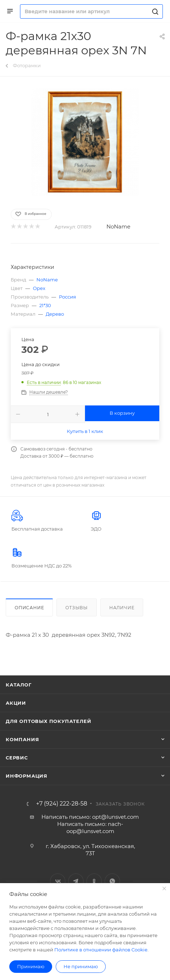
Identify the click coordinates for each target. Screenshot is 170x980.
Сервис (17, 758)
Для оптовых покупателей (48, 721)
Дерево (55, 314)
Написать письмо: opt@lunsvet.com (90, 817)
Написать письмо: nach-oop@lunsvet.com (90, 828)
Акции (16, 703)
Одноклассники (94, 881)
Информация (27, 776)
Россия (67, 297)
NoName (118, 226)
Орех (39, 288)
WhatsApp (112, 881)
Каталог (19, 685)
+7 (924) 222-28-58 (62, 804)
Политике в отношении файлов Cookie (101, 950)
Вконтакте (58, 881)
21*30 (45, 305)
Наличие (122, 608)
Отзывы (77, 608)
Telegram (76, 881)
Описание (29, 608)
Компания (22, 739)
